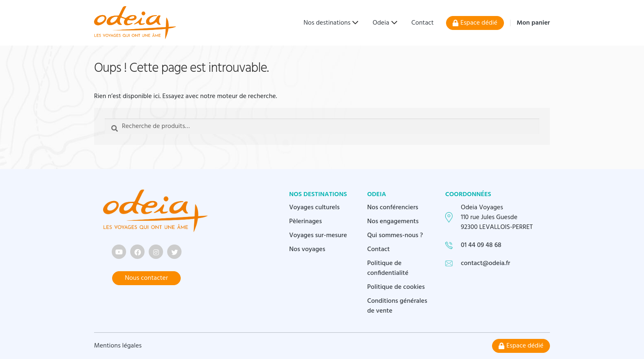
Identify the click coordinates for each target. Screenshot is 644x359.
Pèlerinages (306, 222)
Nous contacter (146, 278)
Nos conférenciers (393, 208)
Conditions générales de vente (397, 306)
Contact (423, 23)
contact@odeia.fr (485, 263)
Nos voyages (307, 249)
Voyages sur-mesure (318, 236)
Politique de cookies (396, 287)
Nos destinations (327, 23)
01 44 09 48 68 (481, 245)
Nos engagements (393, 222)
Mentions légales (118, 346)
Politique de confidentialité (388, 268)
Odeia (381, 23)
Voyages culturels (314, 208)
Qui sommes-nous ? (395, 236)
